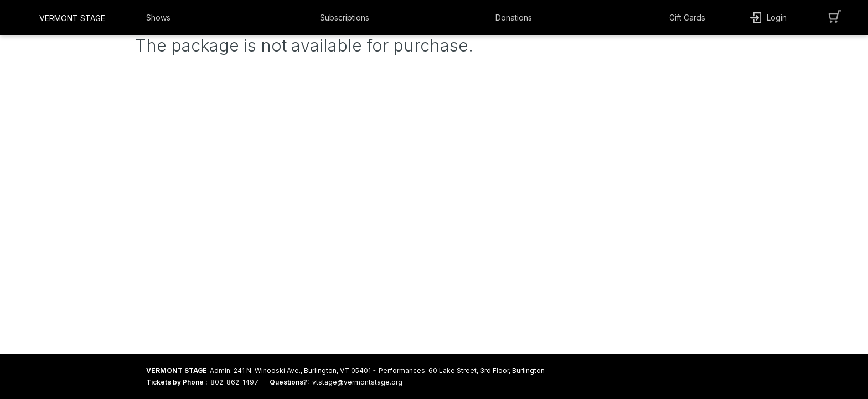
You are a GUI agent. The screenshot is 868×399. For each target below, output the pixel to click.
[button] (172, 18)
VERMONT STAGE (177, 370)
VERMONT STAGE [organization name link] (72, 18)
